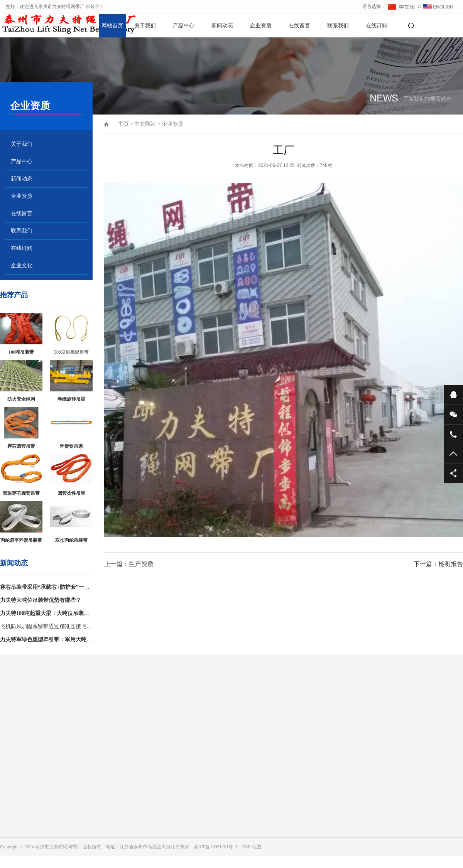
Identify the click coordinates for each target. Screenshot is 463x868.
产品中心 (184, 26)
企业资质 (261, 26)
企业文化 (22, 265)
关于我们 (145, 26)
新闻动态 (222, 26)
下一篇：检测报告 (438, 564)
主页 (123, 124)
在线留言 (299, 26)
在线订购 (377, 26)
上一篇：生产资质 (129, 564)
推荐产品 (14, 295)
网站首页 (112, 26)
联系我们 (338, 26)
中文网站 (145, 124)
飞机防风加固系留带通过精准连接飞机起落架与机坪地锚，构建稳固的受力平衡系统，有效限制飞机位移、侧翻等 (46, 628)
